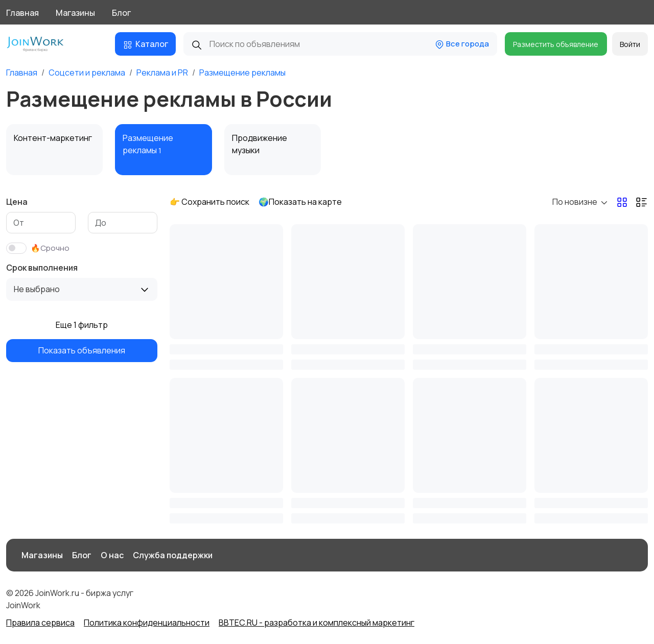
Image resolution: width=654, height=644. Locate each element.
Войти (630, 44)
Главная (22, 13)
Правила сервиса (40, 623)
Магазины (75, 13)
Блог (121, 13)
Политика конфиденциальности (147, 623)
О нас (112, 555)
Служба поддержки (173, 555)
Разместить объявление (556, 44)
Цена (17, 202)
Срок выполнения (42, 268)
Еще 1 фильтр (82, 325)
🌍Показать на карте (300, 202)
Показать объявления (82, 350)
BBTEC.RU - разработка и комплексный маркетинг (317, 623)
